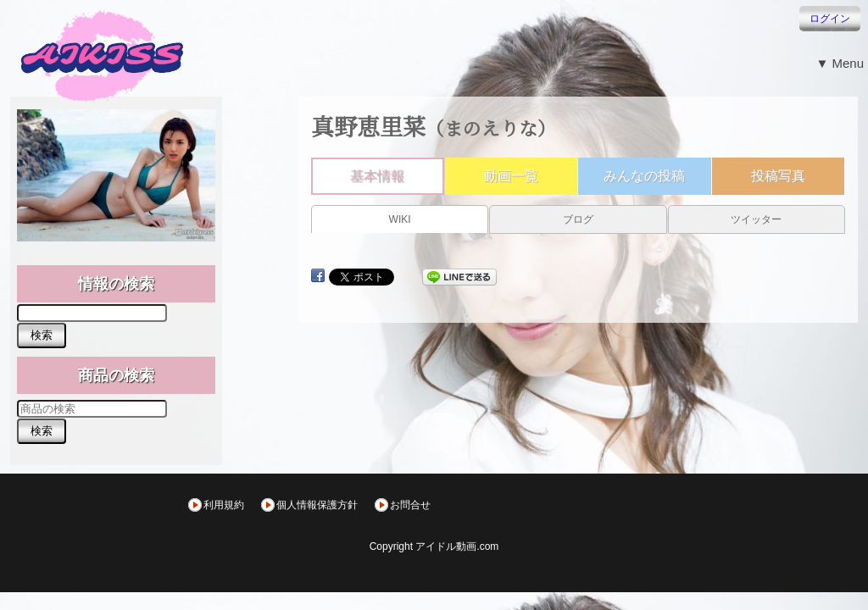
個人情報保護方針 (317, 505)
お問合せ (410, 505)
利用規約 (224, 505)
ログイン (830, 19)
